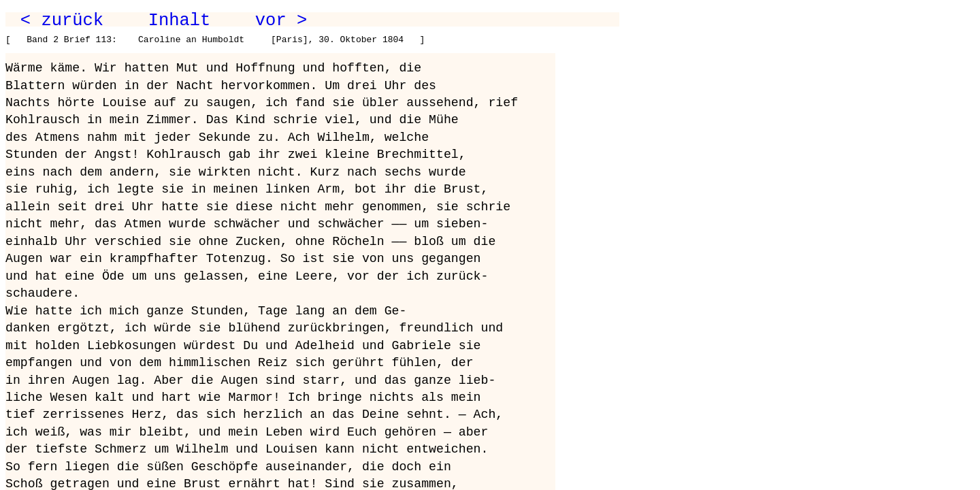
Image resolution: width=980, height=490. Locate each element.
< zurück (62, 20)
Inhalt (180, 20)
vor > (281, 20)
